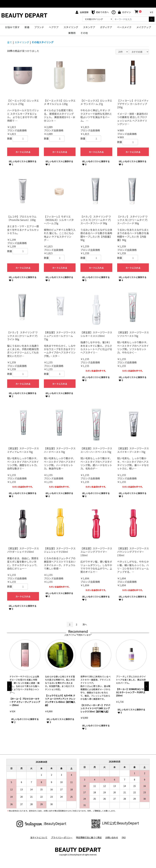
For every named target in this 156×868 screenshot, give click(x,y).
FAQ (124, 837)
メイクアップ (144, 27)
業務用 (72, 33)
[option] (25, 683)
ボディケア (106, 27)
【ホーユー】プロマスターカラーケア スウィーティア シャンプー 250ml (25, 702)
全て (10, 42)
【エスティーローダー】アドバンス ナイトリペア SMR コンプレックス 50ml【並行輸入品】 (95, 708)
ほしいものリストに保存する (23, 163)
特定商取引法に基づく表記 (89, 837)
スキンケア (89, 27)
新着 (27, 27)
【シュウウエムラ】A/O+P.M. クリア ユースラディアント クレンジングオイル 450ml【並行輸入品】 (60, 700)
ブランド (39, 27)
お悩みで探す (12, 27)
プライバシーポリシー (62, 837)
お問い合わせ (112, 837)
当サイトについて (39, 837)
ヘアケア (54, 27)
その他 (84, 33)
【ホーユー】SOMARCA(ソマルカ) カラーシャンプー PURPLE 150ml (131, 692)
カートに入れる (23, 152)
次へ (85, 624)
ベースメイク (124, 27)
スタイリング (71, 27)
